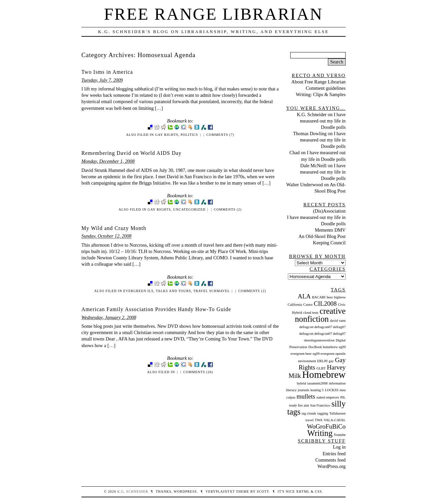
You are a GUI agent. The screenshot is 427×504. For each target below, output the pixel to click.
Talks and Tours (173, 291)
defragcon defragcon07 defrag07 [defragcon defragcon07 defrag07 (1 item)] (322, 327)
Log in (339, 447)
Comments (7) (220, 135)
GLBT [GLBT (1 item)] (321, 368)
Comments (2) (228, 209)
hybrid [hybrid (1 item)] (302, 383)
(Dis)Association (329, 211)
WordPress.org (331, 466)
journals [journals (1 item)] (304, 390)
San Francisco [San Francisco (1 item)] (320, 405)
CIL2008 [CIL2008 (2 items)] (325, 304)
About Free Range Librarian (318, 82)
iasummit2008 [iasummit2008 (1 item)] (317, 383)
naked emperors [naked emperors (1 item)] (328, 397)
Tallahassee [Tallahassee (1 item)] (337, 413)
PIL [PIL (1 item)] (343, 397)
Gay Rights (167, 135)
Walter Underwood (305, 185)
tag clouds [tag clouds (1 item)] (309, 413)
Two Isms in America (107, 72)
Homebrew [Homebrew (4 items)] (324, 374)
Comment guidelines (326, 88)
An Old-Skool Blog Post (322, 236)
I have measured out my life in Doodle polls (323, 121)
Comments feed (330, 460)
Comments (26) (198, 372)
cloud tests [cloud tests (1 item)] (311, 313)
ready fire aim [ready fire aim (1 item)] (299, 405)
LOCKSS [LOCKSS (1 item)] (332, 390)
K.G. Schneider (312, 114)
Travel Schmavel (211, 291)
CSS (318, 491)
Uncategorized (189, 209)
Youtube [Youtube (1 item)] (340, 435)
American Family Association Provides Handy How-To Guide (156, 309)
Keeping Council (329, 243)
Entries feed (334, 454)
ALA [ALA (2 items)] (304, 296)
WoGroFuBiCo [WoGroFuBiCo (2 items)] (326, 426)
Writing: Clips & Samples (321, 94)
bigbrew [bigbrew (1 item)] (340, 297)
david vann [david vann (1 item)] (338, 321)
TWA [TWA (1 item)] (319, 420)
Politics (189, 135)
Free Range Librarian (213, 14)
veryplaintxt (220, 491)
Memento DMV (330, 230)
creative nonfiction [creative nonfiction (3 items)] (320, 315)
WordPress (185, 491)
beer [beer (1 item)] (330, 297)
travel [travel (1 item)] (310, 420)
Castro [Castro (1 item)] (308, 305)
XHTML (303, 491)
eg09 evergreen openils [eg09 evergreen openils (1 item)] (329, 354)
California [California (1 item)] (295, 305)
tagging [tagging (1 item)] (323, 413)
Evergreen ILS (139, 291)
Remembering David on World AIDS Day (131, 153)
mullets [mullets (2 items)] (306, 396)
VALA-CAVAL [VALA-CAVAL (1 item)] (335, 420)
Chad (295, 153)
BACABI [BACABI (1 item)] (319, 297)
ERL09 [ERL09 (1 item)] (322, 361)
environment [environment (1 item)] (307, 361)
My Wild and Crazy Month (114, 228)
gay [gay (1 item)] (331, 361)
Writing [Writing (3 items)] (320, 433)
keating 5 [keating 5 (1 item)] (317, 390)
